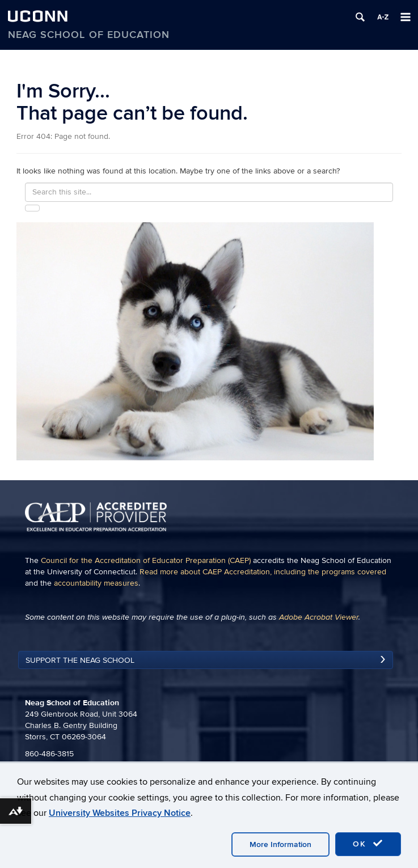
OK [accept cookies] (368, 844)
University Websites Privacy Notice (120, 813)
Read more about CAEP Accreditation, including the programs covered (263, 572)
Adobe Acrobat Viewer (319, 617)
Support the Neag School (80, 660)
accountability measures (96, 583)
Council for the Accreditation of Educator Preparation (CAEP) (146, 560)
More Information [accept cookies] (280, 844)
